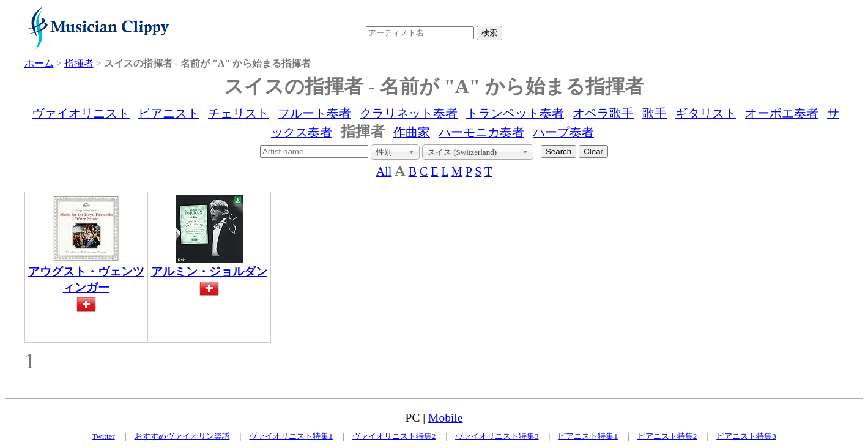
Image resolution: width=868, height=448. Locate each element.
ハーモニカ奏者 (481, 132)
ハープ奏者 (563, 132)
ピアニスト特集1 (588, 436)
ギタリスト (706, 113)
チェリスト (239, 113)
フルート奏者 (314, 113)
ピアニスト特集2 (667, 436)
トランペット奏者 (515, 113)
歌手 (655, 113)
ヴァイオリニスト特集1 (291, 436)
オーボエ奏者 (782, 113)
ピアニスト (169, 113)
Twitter (103, 436)
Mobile (445, 418)
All (384, 171)
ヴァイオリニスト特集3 (497, 436)
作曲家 (412, 132)
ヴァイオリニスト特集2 (394, 436)
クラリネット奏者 (409, 113)
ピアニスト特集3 (746, 436)
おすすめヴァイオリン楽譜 (182, 436)
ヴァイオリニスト (81, 113)
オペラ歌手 (603, 113)
